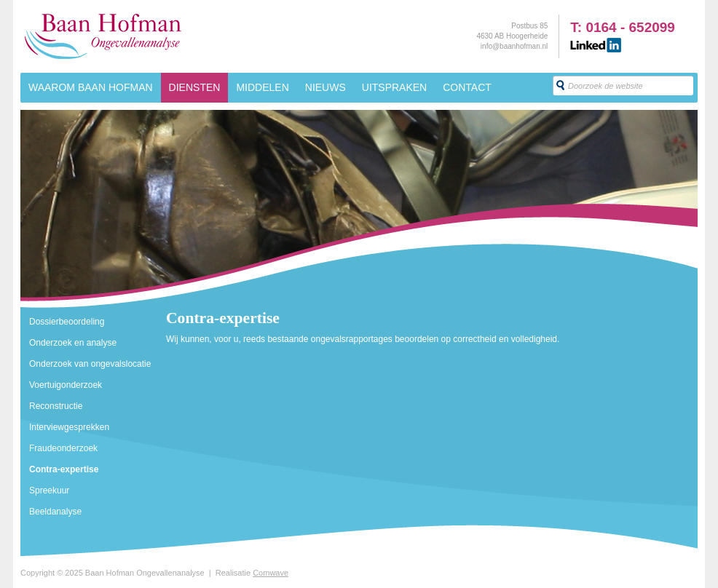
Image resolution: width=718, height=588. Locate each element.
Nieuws (326, 87)
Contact (467, 87)
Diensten (195, 87)
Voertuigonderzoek (66, 385)
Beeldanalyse (55, 512)
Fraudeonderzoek (63, 448)
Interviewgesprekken (69, 427)
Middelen (262, 87)
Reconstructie (56, 406)
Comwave (271, 573)
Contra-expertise (64, 469)
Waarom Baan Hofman (91, 87)
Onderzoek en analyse (73, 343)
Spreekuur (49, 490)
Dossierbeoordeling (67, 322)
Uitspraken (394, 87)
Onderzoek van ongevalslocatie (90, 364)
